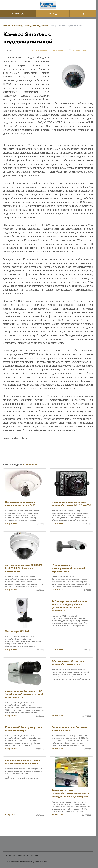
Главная (7, 26)
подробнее (11, 523)
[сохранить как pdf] (80, 50)
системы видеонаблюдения (24, 26)
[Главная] (48, 5)
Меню (53, 14)
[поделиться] (40, 50)
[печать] (58, 50)
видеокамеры (43, 26)
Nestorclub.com (41, 862)
